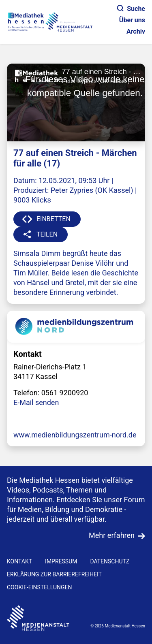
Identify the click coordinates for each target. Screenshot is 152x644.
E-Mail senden (36, 402)
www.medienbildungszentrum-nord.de (75, 435)
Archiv (136, 31)
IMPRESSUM (61, 561)
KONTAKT (19, 561)
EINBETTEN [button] (54, 219)
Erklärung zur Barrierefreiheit (54, 574)
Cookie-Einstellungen (39, 587)
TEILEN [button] (47, 234)
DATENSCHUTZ (110, 561)
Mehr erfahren (112, 535)
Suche (131, 9)
